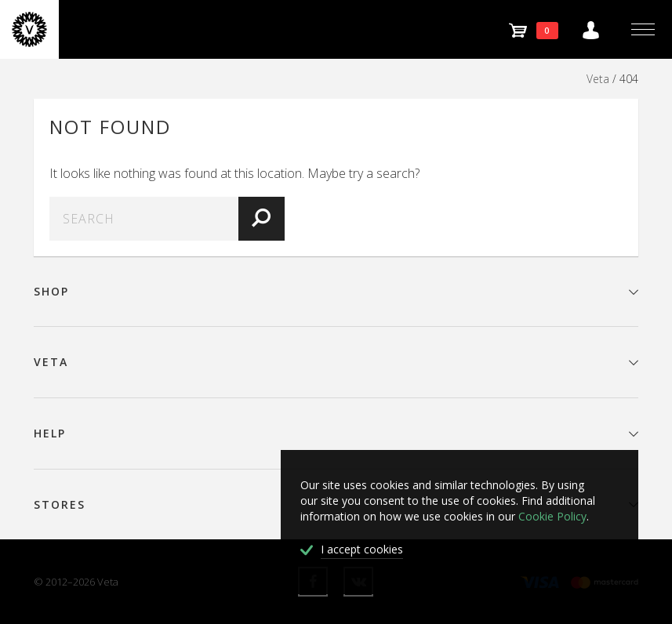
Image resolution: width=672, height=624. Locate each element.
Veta (598, 79)
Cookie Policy (552, 516)
